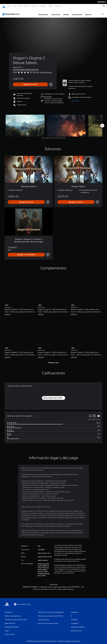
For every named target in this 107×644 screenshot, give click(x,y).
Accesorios (34, 6)
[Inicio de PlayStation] (4, 6)
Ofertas (54, 12)
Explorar (77, 12)
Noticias (43, 6)
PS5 (15, 6)
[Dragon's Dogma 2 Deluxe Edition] (25, 124)
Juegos (9, 6)
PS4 (20, 6)
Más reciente (32, 12)
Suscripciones (65, 12)
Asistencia (58, 6)
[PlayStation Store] (11, 12)
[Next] (102, 123)
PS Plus (26, 6)
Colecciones (44, 12)
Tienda (50, 6)
